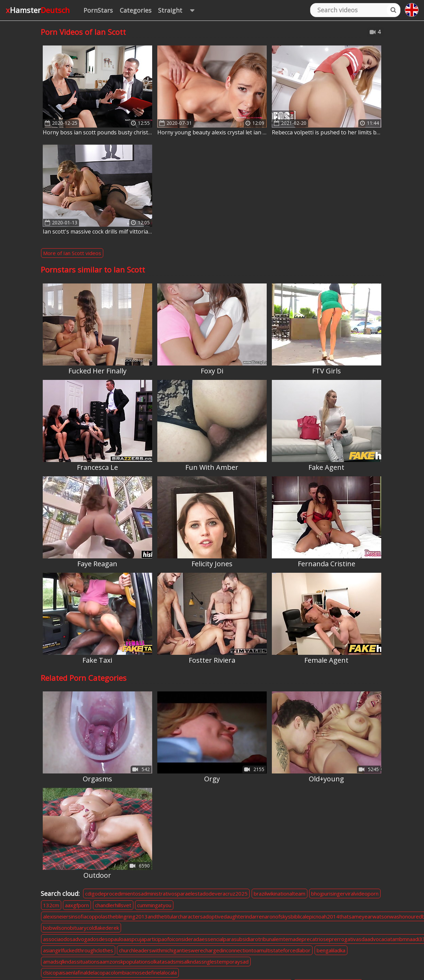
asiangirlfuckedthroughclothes (78, 950)
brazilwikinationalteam (280, 893)
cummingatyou (154, 905)
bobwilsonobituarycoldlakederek (81, 928)
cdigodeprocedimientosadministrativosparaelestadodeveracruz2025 (166, 893)
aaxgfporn (77, 905)
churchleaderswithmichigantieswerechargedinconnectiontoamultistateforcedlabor (215, 950)
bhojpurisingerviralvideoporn (345, 893)
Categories (136, 10)
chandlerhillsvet (113, 905)
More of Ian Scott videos (72, 253)
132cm (51, 905)
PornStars (98, 10)
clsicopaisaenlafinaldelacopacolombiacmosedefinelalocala (110, 972)
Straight (179, 10)
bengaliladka (331, 950)
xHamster (38, 10)
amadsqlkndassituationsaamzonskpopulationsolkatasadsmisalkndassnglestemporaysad (146, 962)
